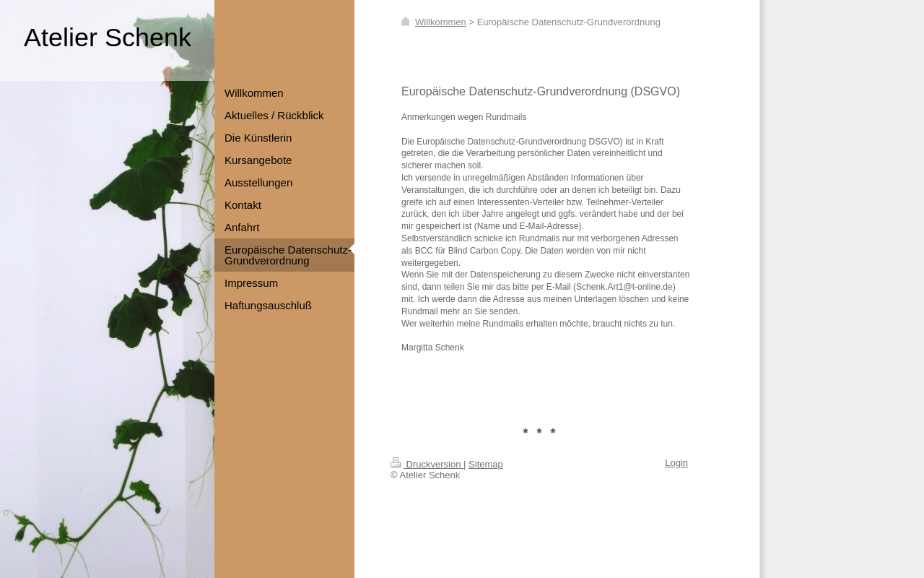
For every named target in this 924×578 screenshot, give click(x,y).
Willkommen (441, 22)
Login (676, 463)
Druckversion (427, 464)
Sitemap (486, 464)
